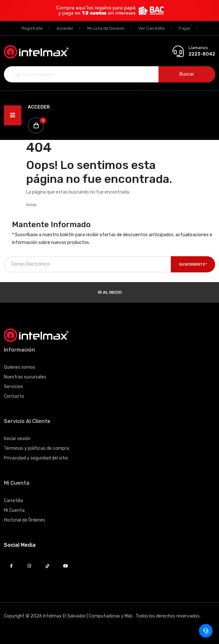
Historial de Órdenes (25, 520)
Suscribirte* (193, 264)
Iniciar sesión (17, 439)
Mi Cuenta (14, 510)
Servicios (13, 387)
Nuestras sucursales (25, 377)
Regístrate (32, 28)
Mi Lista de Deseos (106, 28)
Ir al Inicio (110, 292)
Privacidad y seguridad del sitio (36, 458)
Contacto (14, 396)
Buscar (187, 74)
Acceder (65, 28)
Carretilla (13, 501)
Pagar (185, 28)
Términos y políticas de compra (36, 448)
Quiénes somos (20, 367)
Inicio (31, 205)
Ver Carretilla (152, 28)
